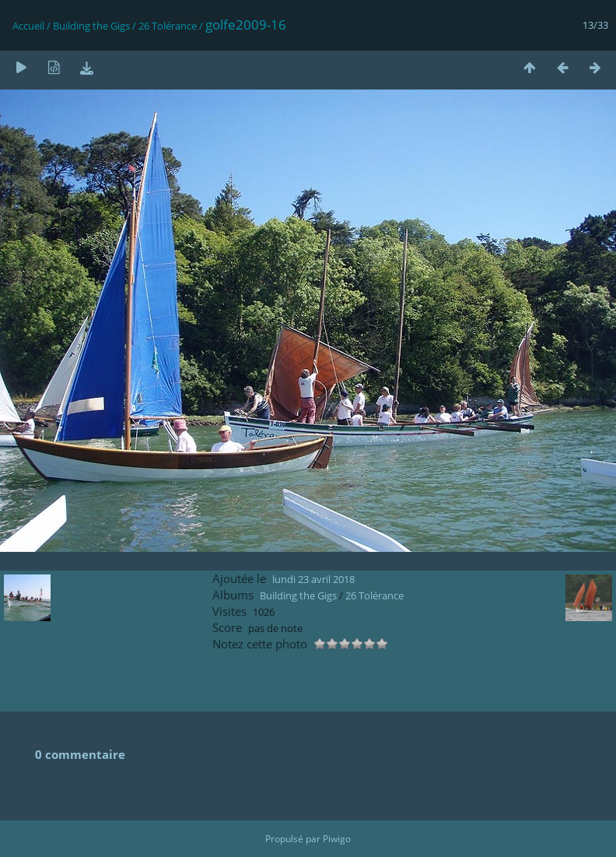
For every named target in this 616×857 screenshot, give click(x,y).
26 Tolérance (168, 26)
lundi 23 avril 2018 (313, 579)
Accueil (28, 26)
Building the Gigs (91, 26)
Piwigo (337, 839)
